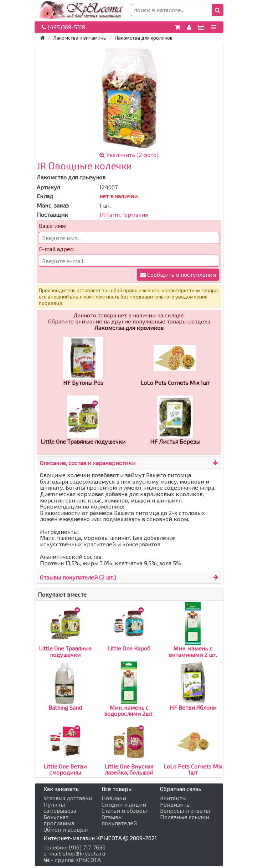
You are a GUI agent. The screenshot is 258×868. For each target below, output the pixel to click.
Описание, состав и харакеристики (88, 463)
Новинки (114, 798)
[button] (218, 10)
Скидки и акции (124, 805)
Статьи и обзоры (124, 811)
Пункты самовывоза (60, 808)
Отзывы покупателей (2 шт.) (78, 577)
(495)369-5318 (63, 27)
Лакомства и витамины (80, 38)
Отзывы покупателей (119, 820)
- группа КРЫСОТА (72, 860)
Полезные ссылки (185, 817)
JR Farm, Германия (124, 215)
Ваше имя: (52, 226)
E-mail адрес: (56, 249)
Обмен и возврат (66, 829)
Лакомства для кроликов (144, 38)
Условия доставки (68, 798)
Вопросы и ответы (185, 811)
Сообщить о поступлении (178, 274)
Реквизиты (175, 805)
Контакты (173, 798)
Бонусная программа (59, 820)
